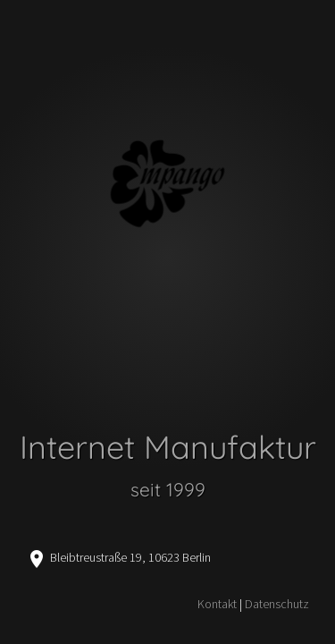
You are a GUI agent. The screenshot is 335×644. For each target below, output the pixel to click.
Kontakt (217, 604)
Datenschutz (277, 604)
